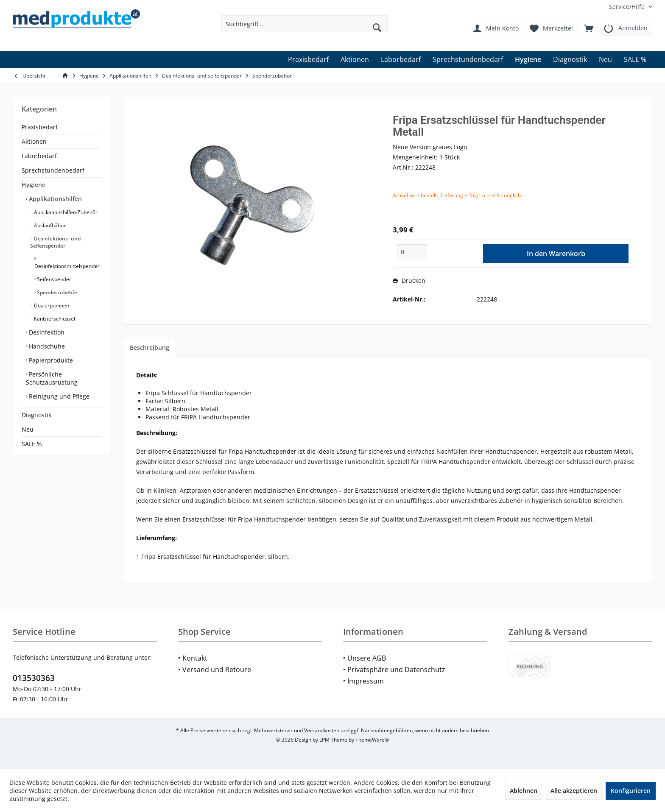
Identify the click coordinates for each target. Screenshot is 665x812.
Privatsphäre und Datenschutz (396, 670)
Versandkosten (322, 730)
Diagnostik (36, 415)
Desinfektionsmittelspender (67, 266)
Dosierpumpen (51, 306)
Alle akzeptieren (574, 791)
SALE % (32, 444)
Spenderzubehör (57, 292)
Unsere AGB (367, 658)
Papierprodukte (50, 360)
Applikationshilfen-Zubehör (65, 212)
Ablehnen (524, 791)
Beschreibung (149, 347)
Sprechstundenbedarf (53, 170)
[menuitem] (627, 7)
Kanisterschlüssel (54, 319)
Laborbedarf (39, 156)
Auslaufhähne (50, 225)
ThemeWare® (372, 740)
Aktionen (34, 141)
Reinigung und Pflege (58, 396)
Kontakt (195, 658)
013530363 (34, 678)
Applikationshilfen (54, 199)
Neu (28, 429)
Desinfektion (46, 332)
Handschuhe (46, 346)
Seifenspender (53, 279)
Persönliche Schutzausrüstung (52, 378)
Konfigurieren (631, 791)
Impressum (366, 681)
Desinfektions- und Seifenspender (55, 242)
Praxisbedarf (40, 127)
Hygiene (34, 185)
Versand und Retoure (217, 670)
